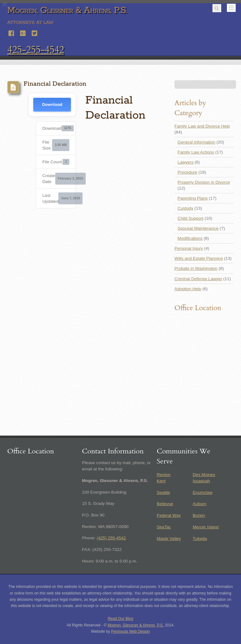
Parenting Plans (193, 198)
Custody (185, 208)
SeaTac (164, 527)
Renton (163, 475)
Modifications (190, 238)
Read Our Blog (121, 619)
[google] (23, 32)
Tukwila (200, 539)
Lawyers (186, 162)
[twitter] (35, 32)
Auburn (200, 504)
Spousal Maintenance (198, 228)
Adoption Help (188, 289)
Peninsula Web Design (131, 631)
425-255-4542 (35, 50)
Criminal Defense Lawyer (198, 279)
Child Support (190, 218)
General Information (196, 142)
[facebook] (12, 32)
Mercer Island (206, 527)
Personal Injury (189, 248)
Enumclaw (203, 492)
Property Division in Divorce (204, 182)
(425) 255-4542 (111, 538)
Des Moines (204, 475)
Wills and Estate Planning (199, 258)
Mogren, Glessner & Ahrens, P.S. (136, 625)
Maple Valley (169, 539)
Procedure (187, 172)
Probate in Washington (196, 268)
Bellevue (165, 504)
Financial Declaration (55, 84)
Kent (161, 481)
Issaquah (201, 481)
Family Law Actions (196, 152)
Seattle (163, 492)
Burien (199, 515)
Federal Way (169, 515)
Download (52, 105)
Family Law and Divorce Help (202, 126)
